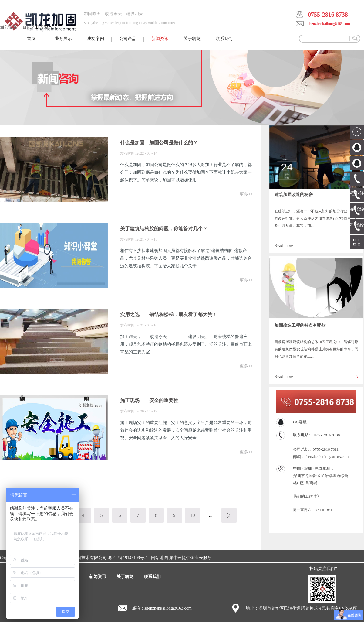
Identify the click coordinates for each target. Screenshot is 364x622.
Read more (284, 246)
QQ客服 (300, 422)
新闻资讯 (44, 27)
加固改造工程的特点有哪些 (300, 325)
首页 (31, 39)
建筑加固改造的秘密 (294, 195)
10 (193, 515)
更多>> (246, 194)
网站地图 (158, 558)
